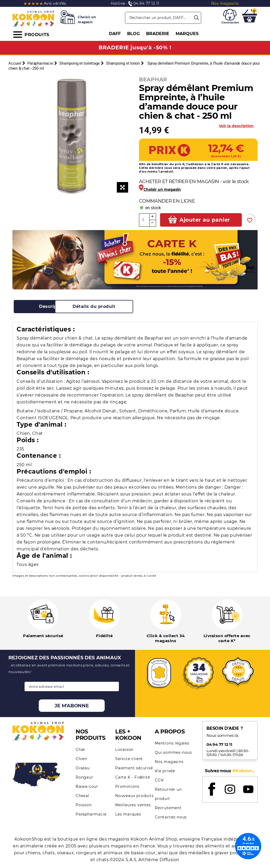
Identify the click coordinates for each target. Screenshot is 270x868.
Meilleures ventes (133, 805)
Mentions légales (172, 743)
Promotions (127, 786)
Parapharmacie (91, 814)
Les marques (128, 814)
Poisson (84, 805)
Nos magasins (169, 762)
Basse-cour (87, 786)
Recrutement (168, 808)
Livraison (124, 750)
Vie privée (165, 771)
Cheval (83, 796)
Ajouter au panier (204, 220)
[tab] (53, 307)
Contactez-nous (171, 817)
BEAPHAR (153, 79)
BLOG (133, 34)
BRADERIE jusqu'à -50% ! (135, 47)
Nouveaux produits (134, 796)
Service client (129, 759)
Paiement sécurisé (134, 768)
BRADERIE (158, 34)
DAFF (115, 34)
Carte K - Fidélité (132, 777)
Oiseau (83, 768)
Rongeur (85, 777)
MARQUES (187, 34)
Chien (81, 759)
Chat (80, 750)
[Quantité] (144, 220)
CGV (159, 780)
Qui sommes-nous (173, 752)
